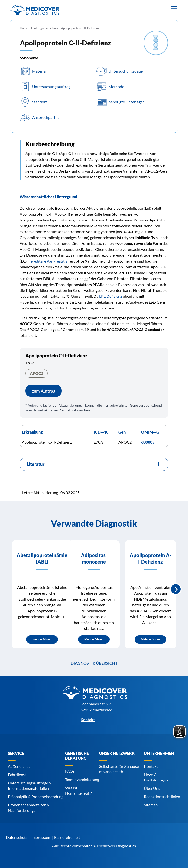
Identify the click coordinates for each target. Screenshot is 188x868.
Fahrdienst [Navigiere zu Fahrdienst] (17, 775)
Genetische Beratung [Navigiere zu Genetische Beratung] (77, 756)
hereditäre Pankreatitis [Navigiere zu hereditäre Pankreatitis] (48, 261)
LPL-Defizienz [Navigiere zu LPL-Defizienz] (111, 296)
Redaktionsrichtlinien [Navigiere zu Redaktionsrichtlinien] (162, 797)
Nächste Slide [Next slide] (176, 589)
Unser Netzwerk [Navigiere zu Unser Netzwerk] (117, 753)
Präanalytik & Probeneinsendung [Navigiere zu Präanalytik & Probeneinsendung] (36, 797)
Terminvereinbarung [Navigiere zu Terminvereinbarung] (82, 779)
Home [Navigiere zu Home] (24, 28)
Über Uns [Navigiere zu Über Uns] (152, 788)
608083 (148, 442)
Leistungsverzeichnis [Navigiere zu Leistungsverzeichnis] (44, 28)
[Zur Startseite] (35, 10)
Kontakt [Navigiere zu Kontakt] (151, 766)
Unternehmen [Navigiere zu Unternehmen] (159, 753)
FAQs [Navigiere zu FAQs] (70, 771)
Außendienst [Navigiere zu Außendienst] (19, 766)
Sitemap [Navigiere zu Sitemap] (151, 805)
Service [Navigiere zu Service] (16, 753)
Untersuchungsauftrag (51, 87)
